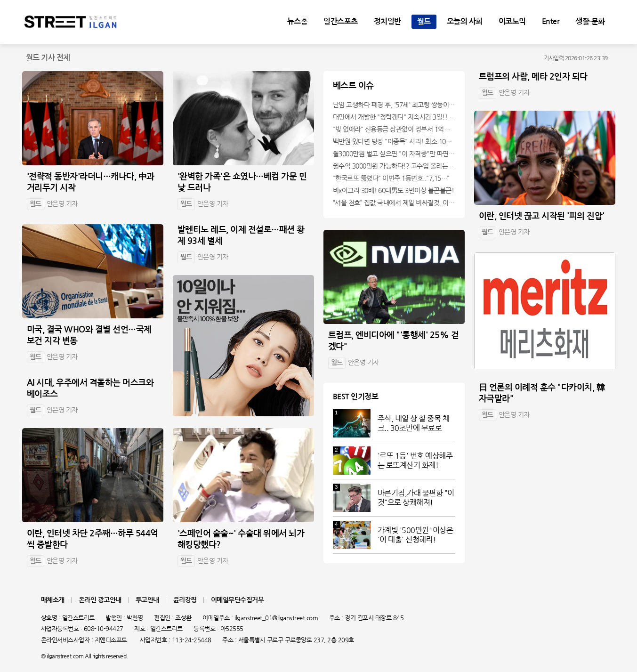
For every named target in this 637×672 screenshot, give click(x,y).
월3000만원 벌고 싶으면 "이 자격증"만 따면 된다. (394, 154)
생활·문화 (590, 21)
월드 (424, 21)
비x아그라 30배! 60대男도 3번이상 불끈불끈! (394, 190)
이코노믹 (512, 21)
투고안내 (147, 600)
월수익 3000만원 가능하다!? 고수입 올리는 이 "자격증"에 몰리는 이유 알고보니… (394, 166)
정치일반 (387, 21)
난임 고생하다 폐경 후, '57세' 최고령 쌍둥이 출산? (394, 105)
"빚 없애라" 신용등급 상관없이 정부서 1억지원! (394, 129)
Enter (551, 21)
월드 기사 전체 (48, 58)
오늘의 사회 (465, 21)
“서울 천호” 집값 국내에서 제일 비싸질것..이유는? (394, 202)
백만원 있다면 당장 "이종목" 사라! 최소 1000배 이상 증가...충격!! (394, 141)
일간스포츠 (341, 21)
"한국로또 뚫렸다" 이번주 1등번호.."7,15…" (391, 178)
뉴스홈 (298, 21)
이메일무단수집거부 (238, 600)
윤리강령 (185, 600)
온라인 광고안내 (100, 600)
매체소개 (53, 600)
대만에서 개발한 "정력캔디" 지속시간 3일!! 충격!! (394, 117)
